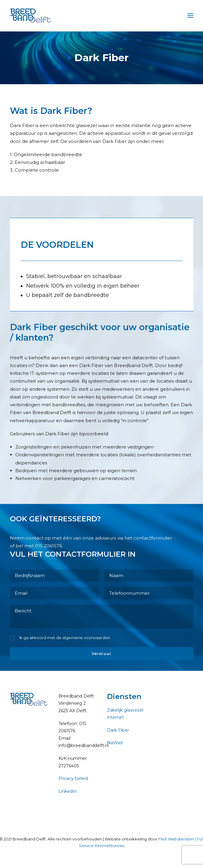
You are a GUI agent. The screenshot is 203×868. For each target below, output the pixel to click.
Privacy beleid (73, 778)
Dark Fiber (118, 730)
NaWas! (115, 743)
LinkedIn (68, 791)
